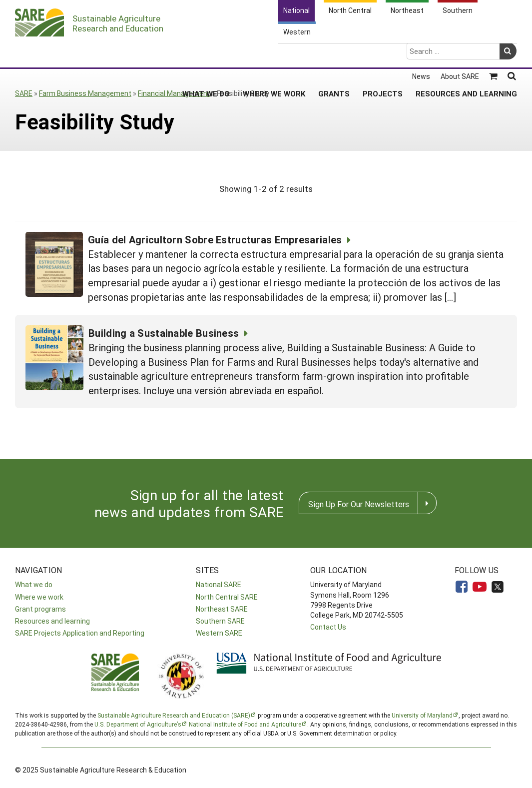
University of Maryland (422, 715)
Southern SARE (220, 621)
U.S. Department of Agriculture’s (138, 724)
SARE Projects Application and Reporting (80, 633)
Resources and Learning (466, 54)
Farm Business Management (85, 93)
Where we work (39, 597)
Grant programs (40, 609)
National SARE (219, 584)
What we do (34, 584)
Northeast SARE (222, 609)
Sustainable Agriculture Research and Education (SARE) (174, 715)
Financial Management (174, 93)
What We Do (206, 54)
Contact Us (328, 627)
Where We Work (274, 54)
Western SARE (219, 633)
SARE (24, 93)
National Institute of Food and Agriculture (245, 724)
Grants (334, 54)
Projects (383, 54)
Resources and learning (52, 621)
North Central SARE (227, 597)
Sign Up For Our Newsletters (359, 504)
